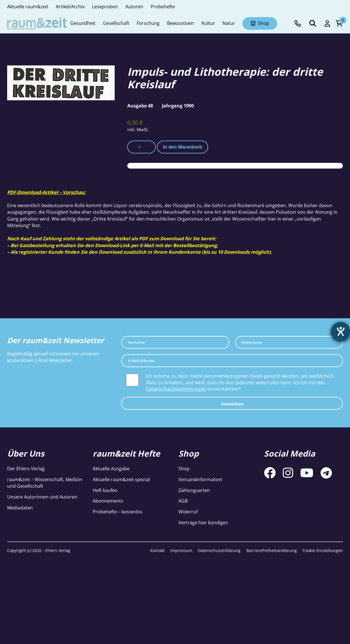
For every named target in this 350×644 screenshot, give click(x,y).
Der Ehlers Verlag (26, 469)
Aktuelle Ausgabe (111, 469)
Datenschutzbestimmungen (176, 389)
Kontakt (157, 550)
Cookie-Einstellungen (323, 550)
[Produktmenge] (142, 147)
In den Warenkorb (183, 147)
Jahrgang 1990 (178, 106)
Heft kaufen (105, 490)
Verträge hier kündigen (203, 523)
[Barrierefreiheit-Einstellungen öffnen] (341, 331)
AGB (183, 501)
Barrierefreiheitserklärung (272, 550)
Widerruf (188, 512)
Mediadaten (20, 508)
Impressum (181, 550)
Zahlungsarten (194, 490)
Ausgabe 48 (140, 106)
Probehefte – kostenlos (118, 512)
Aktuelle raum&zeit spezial (121, 479)
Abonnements (108, 501)
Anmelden (232, 404)
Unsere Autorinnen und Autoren (42, 497)
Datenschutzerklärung (219, 550)
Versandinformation (200, 479)
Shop (184, 469)
